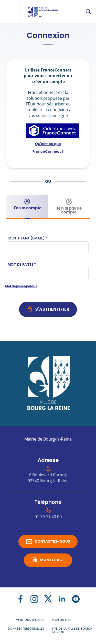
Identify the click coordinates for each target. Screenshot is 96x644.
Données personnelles (26, 629)
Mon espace (52, 560)
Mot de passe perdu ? (21, 286)
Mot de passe (22, 265)
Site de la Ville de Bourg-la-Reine (72, 630)
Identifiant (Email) (28, 238)
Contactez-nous (52, 542)
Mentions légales (30, 620)
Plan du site (62, 620)
